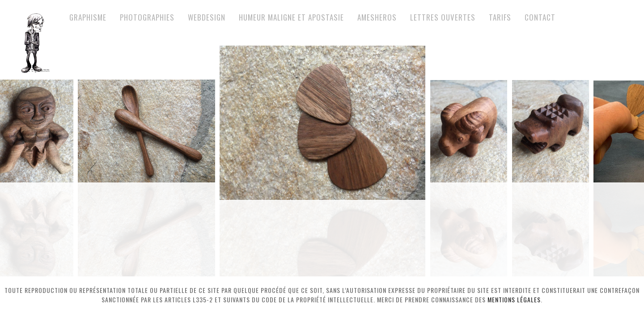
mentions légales (514, 299)
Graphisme (88, 17)
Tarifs (500, 17)
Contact (540, 17)
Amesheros (377, 17)
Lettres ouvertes (443, 17)
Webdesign (207, 17)
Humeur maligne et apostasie (291, 17)
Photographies (147, 17)
